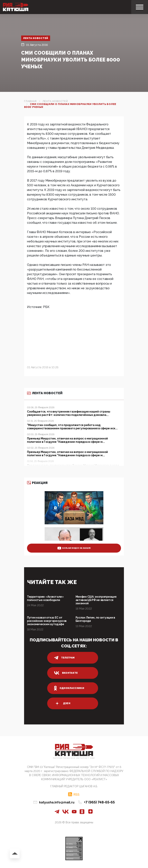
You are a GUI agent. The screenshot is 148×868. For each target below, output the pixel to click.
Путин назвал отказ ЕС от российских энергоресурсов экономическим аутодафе (47, 621)
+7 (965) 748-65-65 (99, 802)
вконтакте (66, 673)
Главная (30, 101)
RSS (76, 794)
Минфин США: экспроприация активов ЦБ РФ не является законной (96, 600)
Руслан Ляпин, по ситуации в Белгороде (95, 619)
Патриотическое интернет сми (74, 758)
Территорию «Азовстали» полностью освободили (45, 598)
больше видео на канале (74, 548)
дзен (62, 703)
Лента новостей (36, 38)
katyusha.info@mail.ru (57, 802)
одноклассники (69, 688)
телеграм (64, 658)
